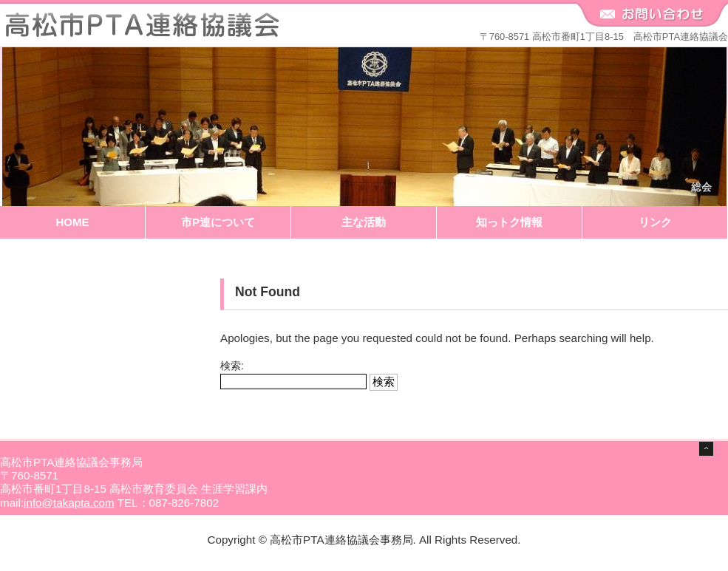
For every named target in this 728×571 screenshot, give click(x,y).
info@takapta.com (69, 503)
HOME (73, 222)
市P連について (218, 222)
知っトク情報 (509, 222)
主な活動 (364, 222)
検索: (232, 366)
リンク (655, 222)
